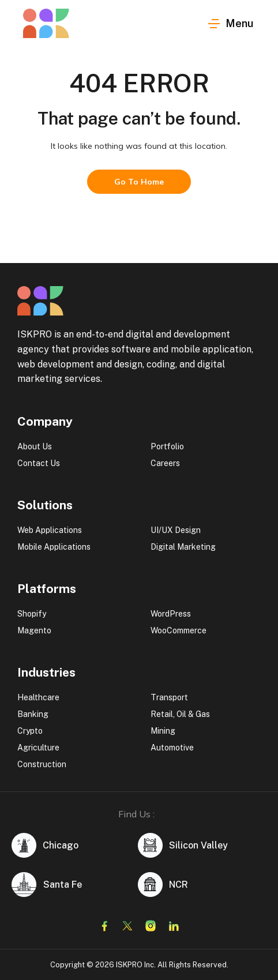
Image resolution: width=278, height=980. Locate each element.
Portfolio (167, 446)
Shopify (32, 614)
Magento (34, 630)
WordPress (171, 614)
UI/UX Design (176, 530)
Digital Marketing (183, 547)
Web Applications (50, 530)
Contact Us (39, 463)
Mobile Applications (54, 547)
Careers (165, 463)
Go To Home (139, 182)
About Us (35, 446)
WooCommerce (179, 630)
